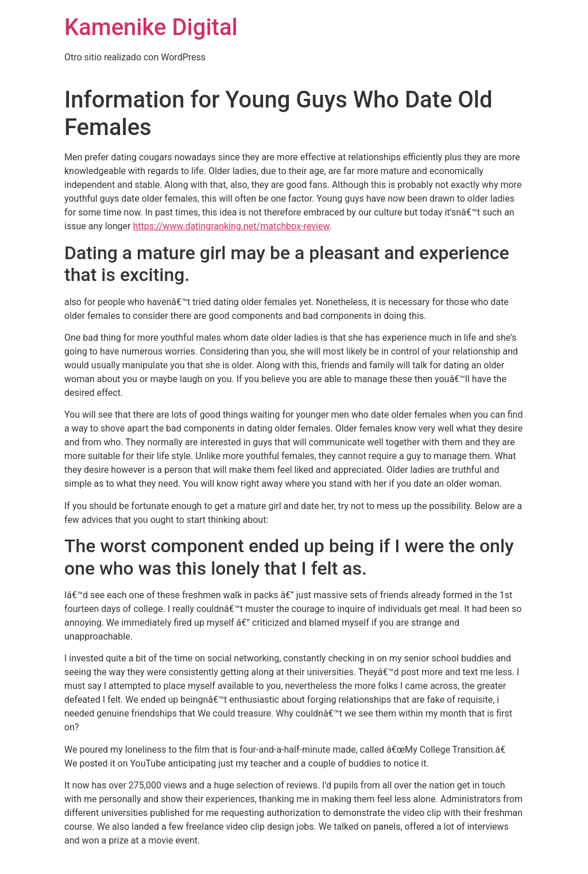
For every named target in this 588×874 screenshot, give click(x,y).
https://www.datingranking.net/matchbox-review (231, 226)
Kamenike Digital (151, 27)
